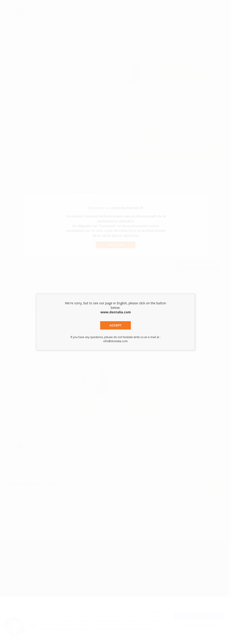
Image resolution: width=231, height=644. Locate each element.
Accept (115, 325)
